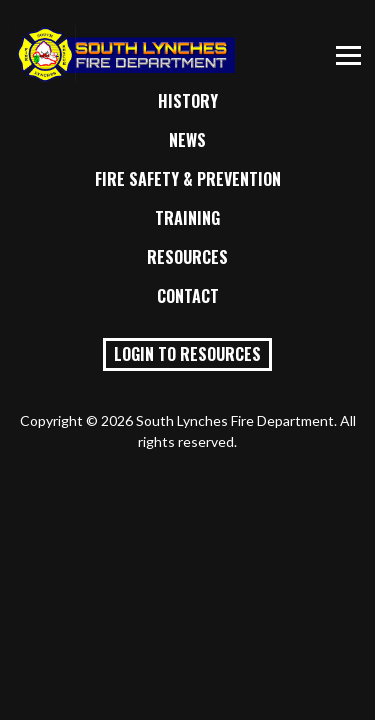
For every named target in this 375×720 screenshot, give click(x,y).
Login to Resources (187, 354)
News (187, 140)
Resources (187, 257)
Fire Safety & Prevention (188, 179)
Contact (188, 296)
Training (187, 218)
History (188, 101)
